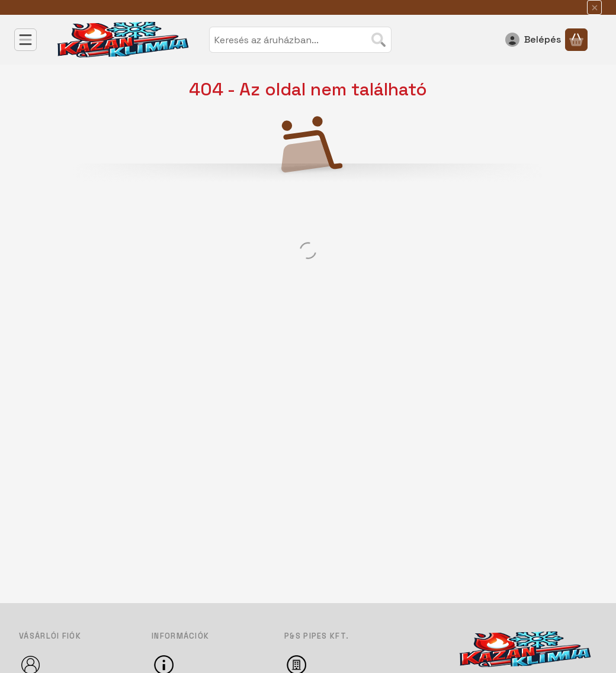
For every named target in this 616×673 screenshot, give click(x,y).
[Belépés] (533, 40)
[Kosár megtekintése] (576, 40)
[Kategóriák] (25, 40)
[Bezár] (594, 7)
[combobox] (300, 40)
